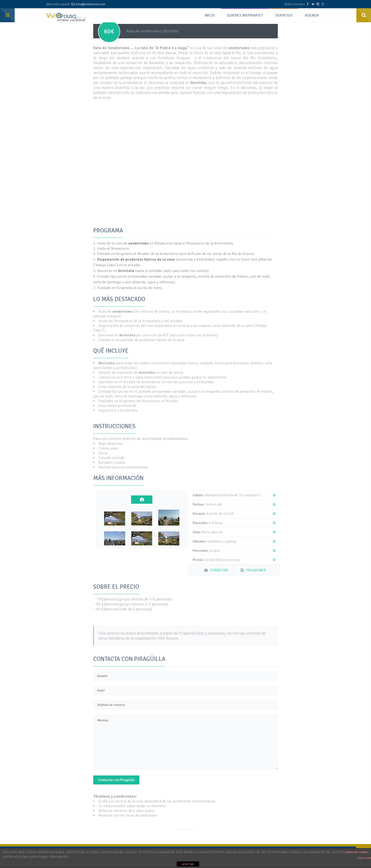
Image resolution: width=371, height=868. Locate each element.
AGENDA (312, 14)
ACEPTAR (188, 864)
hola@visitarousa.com (91, 4)
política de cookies (357, 852)
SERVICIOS (284, 14)
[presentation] (142, 500)
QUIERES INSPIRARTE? (245, 14)
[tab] (142, 500)
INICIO (210, 14)
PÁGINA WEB (253, 570)
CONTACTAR (216, 570)
